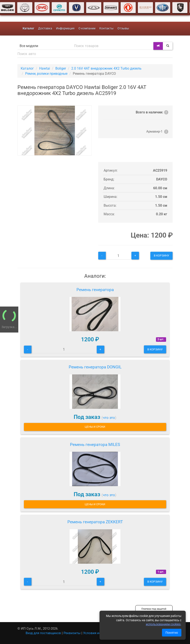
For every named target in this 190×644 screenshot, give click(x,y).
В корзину (161, 256)
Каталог (27, 68)
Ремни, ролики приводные (46, 74)
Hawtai (45, 68)
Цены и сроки (95, 427)
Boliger (61, 68)
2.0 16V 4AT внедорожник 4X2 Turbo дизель (106, 68)
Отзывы (123, 28)
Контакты (106, 28)
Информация (65, 28)
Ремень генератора (95, 290)
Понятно (172, 633)
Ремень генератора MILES (95, 445)
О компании (87, 28)
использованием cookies (163, 624)
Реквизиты (72, 633)
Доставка (45, 28)
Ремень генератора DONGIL (95, 367)
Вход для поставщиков (43, 633)
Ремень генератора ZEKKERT (95, 522)
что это (109, 418)
